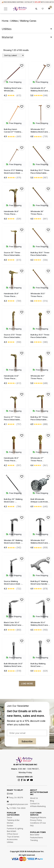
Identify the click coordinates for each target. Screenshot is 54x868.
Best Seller (35, 835)
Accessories (12, 839)
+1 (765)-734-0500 (16, 808)
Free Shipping (14, 82)
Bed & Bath (12, 831)
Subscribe (27, 741)
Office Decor (12, 834)
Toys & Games (13, 837)
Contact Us (35, 804)
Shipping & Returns (38, 817)
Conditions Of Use (38, 823)
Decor (10, 817)
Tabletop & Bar (13, 820)
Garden (10, 826)
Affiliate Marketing (38, 806)
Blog (32, 801)
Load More (27, 684)
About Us (34, 798)
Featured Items (37, 838)
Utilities (27, 29)
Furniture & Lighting (15, 828)
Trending (34, 840)
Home (5, 21)
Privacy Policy (36, 820)
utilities (14, 21)
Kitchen (10, 823)
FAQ (32, 826)
